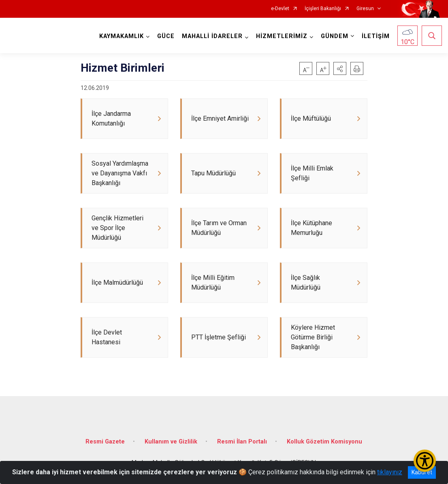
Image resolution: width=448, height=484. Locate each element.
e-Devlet (280, 9)
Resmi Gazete (105, 442)
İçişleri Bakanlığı (323, 9)
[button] (340, 68)
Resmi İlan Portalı (242, 442)
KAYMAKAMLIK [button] (122, 36)
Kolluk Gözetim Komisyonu (324, 442)
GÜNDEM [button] (335, 36)
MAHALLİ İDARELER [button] (212, 36)
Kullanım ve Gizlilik (171, 442)
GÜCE (166, 36)
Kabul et (422, 472)
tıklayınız (390, 472)
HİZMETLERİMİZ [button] (282, 36)
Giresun (365, 9)
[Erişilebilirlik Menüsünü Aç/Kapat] (425, 461)
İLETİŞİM (376, 36)
